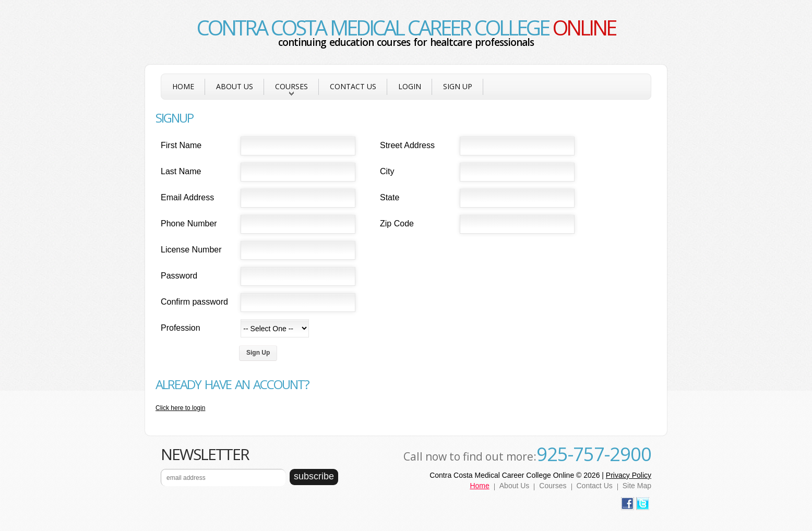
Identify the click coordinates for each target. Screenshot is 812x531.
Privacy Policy (629, 475)
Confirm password (194, 302)
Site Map (637, 486)
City (387, 171)
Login (410, 86)
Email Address (187, 197)
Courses (291, 90)
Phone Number (189, 224)
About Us (235, 86)
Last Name (181, 171)
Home (183, 86)
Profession (181, 328)
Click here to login (180, 408)
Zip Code (397, 224)
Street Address (407, 145)
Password (179, 276)
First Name (181, 145)
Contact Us (353, 86)
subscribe (314, 476)
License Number (191, 250)
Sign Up (458, 86)
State (390, 197)
